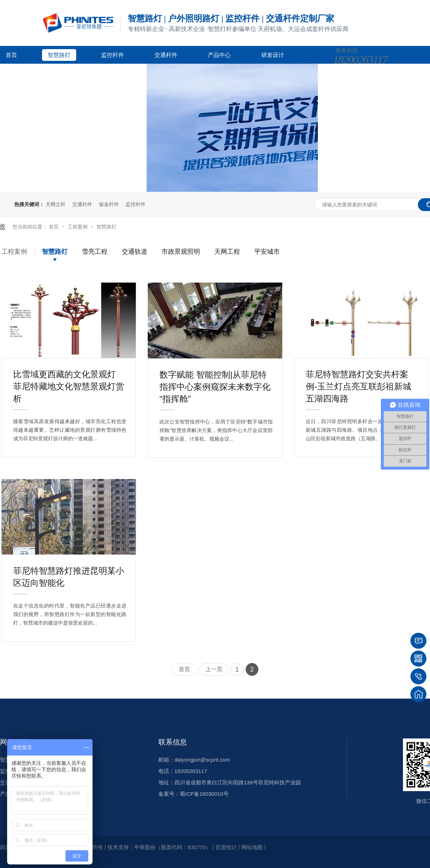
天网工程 (227, 252)
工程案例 (78, 227)
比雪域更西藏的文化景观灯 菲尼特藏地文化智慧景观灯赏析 (69, 376)
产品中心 (219, 55)
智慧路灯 (59, 55)
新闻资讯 (70, 73)
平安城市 (267, 252)
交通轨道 (135, 252)
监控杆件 (112, 55)
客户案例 (17, 73)
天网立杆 (56, 204)
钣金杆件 (109, 204)
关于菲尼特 (127, 73)
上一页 (214, 669)
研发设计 (273, 55)
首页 (11, 55)
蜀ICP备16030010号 (204, 794)
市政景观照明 (181, 252)
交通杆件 (166, 55)
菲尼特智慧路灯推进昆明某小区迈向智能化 (69, 572)
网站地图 (252, 847)
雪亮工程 (95, 252)
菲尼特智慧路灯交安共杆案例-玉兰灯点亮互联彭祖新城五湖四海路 (358, 376)
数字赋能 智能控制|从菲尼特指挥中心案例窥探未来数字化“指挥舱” (215, 376)
